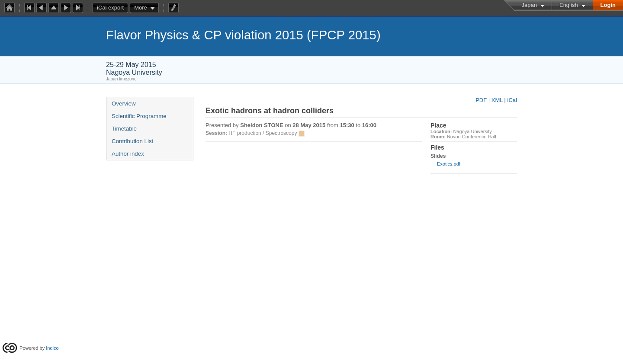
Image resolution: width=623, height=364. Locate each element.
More (141, 8)
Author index (128, 154)
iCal (512, 100)
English (569, 5)
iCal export (112, 8)
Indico (52, 348)
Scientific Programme (139, 116)
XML (497, 100)
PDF (481, 100)
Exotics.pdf (449, 164)
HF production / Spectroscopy (263, 133)
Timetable (124, 129)
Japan (529, 5)
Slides (438, 156)
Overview (124, 104)
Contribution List (132, 141)
